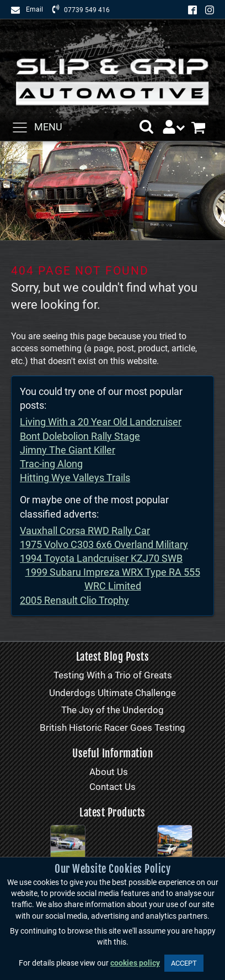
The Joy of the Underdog (113, 710)
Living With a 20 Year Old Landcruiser (101, 422)
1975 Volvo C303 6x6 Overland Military (104, 544)
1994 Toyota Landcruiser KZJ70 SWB (101, 558)
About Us (109, 772)
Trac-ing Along (51, 464)
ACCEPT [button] (184, 963)
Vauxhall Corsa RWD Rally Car (85, 531)
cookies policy (135, 963)
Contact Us (113, 787)
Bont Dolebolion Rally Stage (80, 436)
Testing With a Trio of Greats (113, 675)
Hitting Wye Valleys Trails (75, 478)
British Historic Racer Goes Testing (113, 728)
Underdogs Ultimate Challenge (113, 693)
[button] (146, 127)
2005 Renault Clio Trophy (74, 600)
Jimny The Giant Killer (68, 450)
